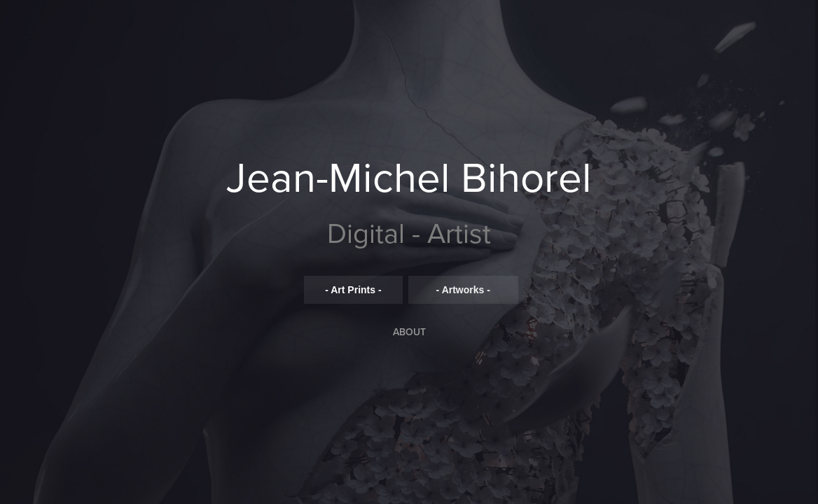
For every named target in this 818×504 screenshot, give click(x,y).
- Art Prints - (353, 290)
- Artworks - (463, 290)
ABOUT (409, 332)
